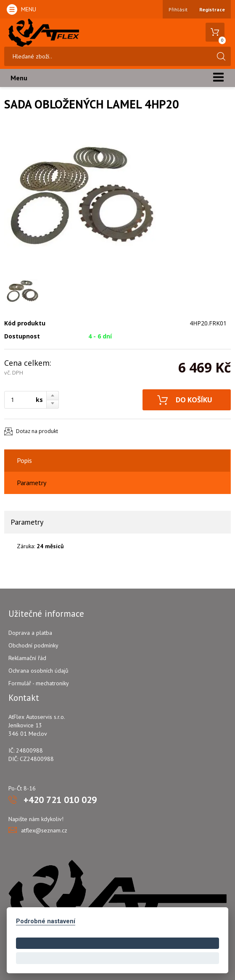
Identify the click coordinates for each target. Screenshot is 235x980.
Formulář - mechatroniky (39, 683)
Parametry (32, 483)
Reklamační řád (27, 658)
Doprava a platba (30, 633)
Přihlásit (178, 9)
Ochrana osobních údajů (38, 671)
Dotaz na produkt (37, 431)
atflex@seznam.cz (44, 830)
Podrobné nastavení (46, 921)
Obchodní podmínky (33, 645)
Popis (24, 460)
